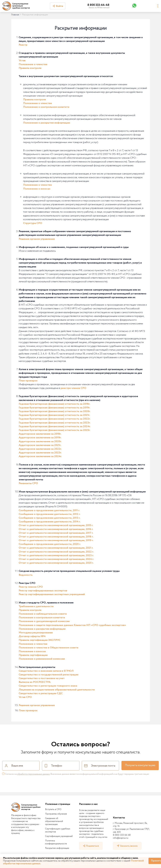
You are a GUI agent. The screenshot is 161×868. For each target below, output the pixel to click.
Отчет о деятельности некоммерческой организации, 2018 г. (56, 537)
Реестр (23, 45)
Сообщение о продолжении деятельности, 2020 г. (50, 544)
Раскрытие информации (57, 848)
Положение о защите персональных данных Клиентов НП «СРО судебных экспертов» (72, 625)
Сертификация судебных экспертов (58, 830)
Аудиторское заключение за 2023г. (40, 453)
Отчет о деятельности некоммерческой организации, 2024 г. (56, 559)
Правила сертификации (33, 655)
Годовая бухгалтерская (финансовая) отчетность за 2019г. (54, 408)
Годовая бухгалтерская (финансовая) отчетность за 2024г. (55, 426)
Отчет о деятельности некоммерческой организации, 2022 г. (56, 552)
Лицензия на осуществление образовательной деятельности (57, 690)
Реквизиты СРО (28, 483)
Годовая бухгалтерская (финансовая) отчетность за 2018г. (54, 404)
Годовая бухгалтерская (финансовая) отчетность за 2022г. (55, 419)
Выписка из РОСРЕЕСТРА (35, 682)
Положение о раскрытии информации (47, 123)
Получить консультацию (140, 765)
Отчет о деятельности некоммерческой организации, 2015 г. (56, 525)
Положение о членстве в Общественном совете (48, 648)
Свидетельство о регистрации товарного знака (48, 686)
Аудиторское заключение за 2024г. (40, 456)
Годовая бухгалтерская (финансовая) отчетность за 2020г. (55, 411)
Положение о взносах (37, 189)
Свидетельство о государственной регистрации (48, 675)
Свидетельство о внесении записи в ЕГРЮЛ (46, 671)
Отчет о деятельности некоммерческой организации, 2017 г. (56, 533)
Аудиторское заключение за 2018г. (40, 434)
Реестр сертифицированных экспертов (43, 591)
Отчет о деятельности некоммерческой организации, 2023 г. (56, 555)
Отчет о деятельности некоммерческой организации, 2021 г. (56, 548)
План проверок (28, 381)
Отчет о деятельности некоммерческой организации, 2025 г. (56, 563)
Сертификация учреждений (59, 836)
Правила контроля (30, 68)
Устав (22, 60)
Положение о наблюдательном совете (43, 614)
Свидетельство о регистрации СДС (41, 693)
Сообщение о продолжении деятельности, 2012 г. (49, 514)
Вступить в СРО (53, 809)
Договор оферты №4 (32, 636)
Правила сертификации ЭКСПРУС (40, 640)
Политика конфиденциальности (56, 842)
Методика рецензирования (36, 633)
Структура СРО (33, 223)
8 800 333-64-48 (98, 5)
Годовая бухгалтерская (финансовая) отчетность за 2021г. (54, 415)
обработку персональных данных (33, 774)
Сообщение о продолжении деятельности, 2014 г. (50, 522)
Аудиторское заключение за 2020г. (40, 441)
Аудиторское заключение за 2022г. (40, 449)
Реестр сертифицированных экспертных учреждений (52, 594)
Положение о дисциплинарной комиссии (44, 621)
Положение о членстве (33, 64)
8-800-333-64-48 (122, 835)
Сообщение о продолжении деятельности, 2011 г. (49, 510)
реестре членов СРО (73, 388)
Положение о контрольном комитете (46, 107)
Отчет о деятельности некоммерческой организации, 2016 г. (56, 529)
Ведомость (26, 575)
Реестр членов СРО (31, 587)
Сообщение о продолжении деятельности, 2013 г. (49, 518)
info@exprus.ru (121, 838)
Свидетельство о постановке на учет (42, 678)
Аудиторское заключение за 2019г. (40, 438)
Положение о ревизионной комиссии (42, 659)
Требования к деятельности (36, 606)
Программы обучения (56, 814)
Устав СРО (25, 697)
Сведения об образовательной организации (54, 821)
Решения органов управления (37, 239)
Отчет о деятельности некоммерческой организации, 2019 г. (56, 540)
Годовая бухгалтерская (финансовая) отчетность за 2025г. (54, 430)
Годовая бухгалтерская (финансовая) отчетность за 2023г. (55, 423)
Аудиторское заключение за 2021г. (40, 445)
